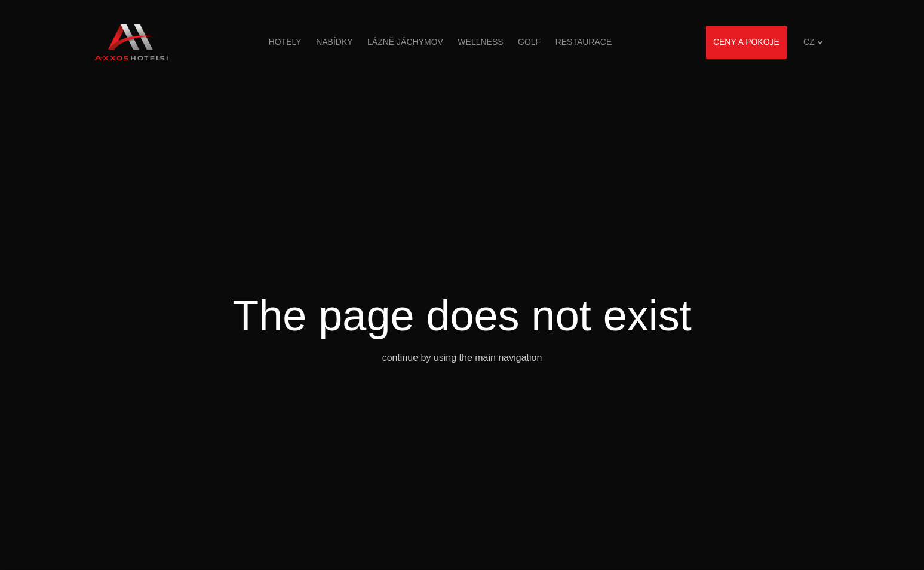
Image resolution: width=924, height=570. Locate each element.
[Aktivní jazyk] (813, 42)
